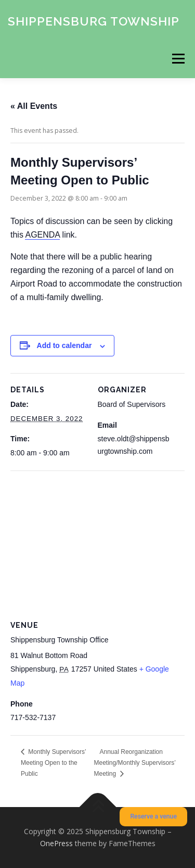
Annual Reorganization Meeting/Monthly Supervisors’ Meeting (135, 763)
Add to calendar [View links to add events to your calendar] (64, 345)
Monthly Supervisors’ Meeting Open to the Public (53, 763)
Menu (178, 59)
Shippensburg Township (94, 21)
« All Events (34, 106)
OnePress (56, 843)
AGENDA (42, 235)
